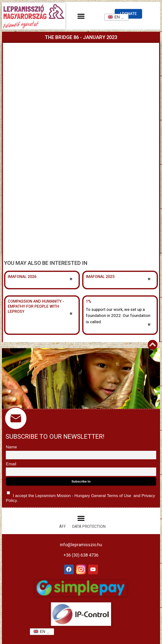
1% (89, 301)
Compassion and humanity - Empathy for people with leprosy (36, 306)
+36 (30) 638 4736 (81, 555)
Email (11, 464)
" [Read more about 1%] (149, 327)
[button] (81, 16)
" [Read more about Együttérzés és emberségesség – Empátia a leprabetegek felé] (71, 316)
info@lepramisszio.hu (81, 545)
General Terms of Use (111, 496)
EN (112, 17)
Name (11, 447)
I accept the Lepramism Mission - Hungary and (80, 496)
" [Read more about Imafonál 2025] (149, 282)
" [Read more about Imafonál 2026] (71, 282)
